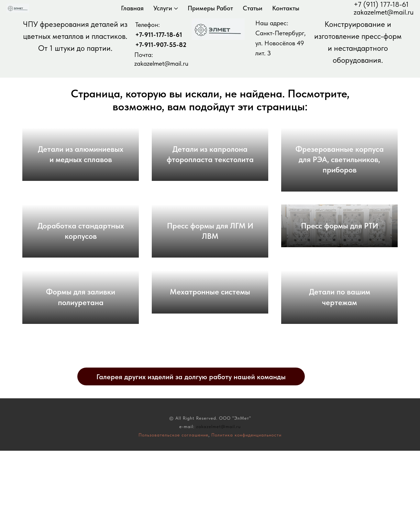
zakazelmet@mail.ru (384, 12)
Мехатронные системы (210, 361)
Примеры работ (210, 8)
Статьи (253, 8)
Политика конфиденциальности (246, 514)
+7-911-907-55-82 (161, 45)
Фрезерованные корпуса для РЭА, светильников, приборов (340, 169)
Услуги (163, 8)
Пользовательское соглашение (173, 514)
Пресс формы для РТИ (340, 265)
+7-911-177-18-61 (159, 35)
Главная (132, 8)
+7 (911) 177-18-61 (381, 4)
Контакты (286, 8)
